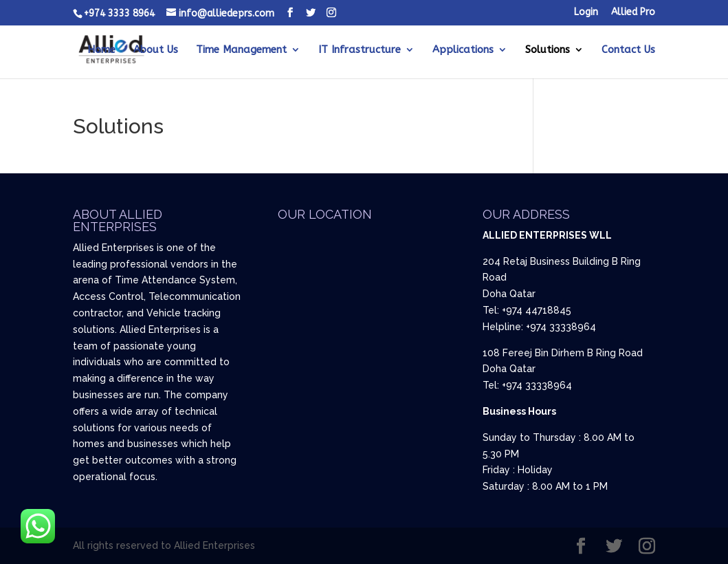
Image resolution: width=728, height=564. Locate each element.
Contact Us (628, 50)
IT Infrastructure (360, 50)
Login (586, 13)
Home (101, 50)
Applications (463, 50)
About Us (156, 50)
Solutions (548, 50)
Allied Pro (633, 13)
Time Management (241, 50)
